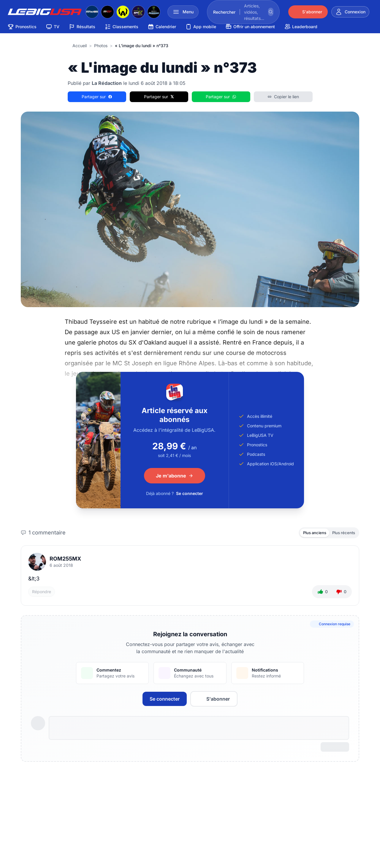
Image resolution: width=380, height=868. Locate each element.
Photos (101, 46)
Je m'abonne (175, 476)
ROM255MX (65, 560)
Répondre (42, 592)
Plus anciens (310, 533)
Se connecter (190, 493)
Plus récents (342, 533)
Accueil (80, 46)
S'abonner (214, 700)
